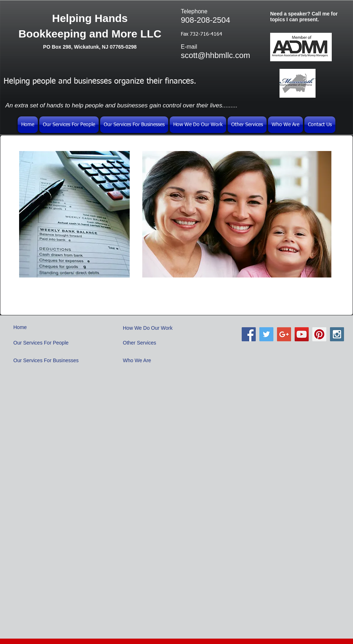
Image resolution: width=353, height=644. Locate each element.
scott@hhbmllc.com (215, 55)
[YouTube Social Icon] (302, 334)
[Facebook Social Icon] (249, 334)
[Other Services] (141, 343)
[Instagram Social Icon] (337, 334)
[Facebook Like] (299, 362)
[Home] (41, 327)
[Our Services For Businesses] (49, 361)
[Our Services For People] (43, 343)
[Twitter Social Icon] (266, 334)
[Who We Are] (141, 361)
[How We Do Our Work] (150, 328)
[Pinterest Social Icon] (319, 334)
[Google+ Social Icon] (284, 334)
